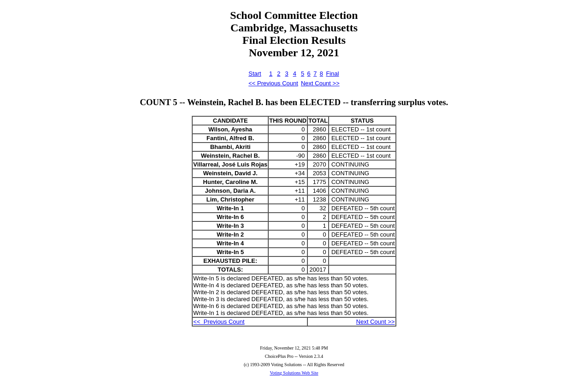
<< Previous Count (273, 83)
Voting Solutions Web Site (294, 373)
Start (255, 74)
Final (332, 74)
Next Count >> (320, 83)
